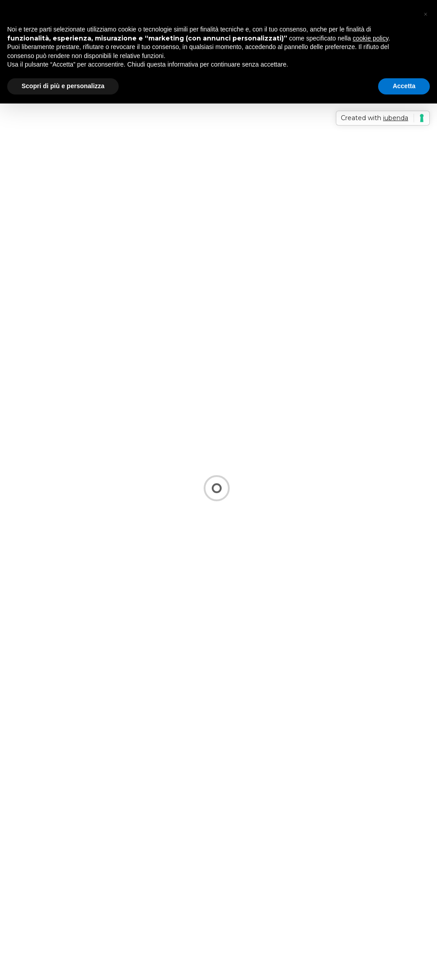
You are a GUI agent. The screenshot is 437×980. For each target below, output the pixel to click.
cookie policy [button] (371, 38)
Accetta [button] (404, 86)
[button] (425, 14)
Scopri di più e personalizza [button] (63, 86)
